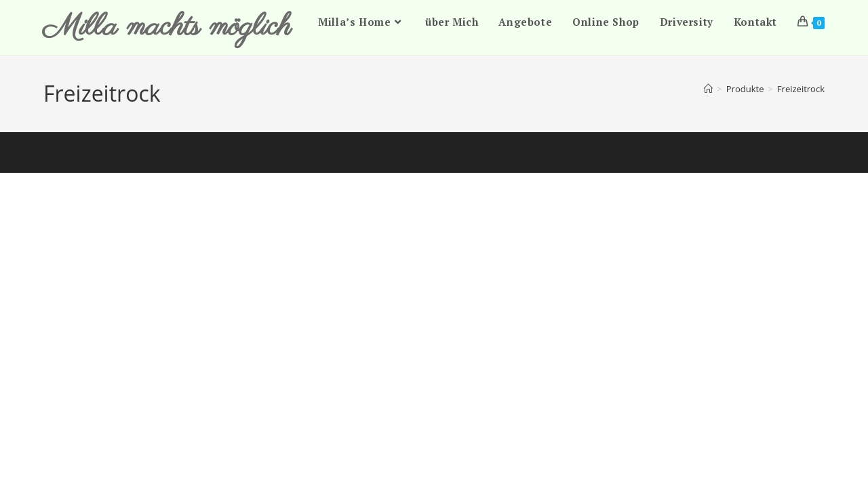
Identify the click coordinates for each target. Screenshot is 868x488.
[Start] (708, 89)
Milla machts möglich (167, 27)
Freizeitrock (801, 89)
